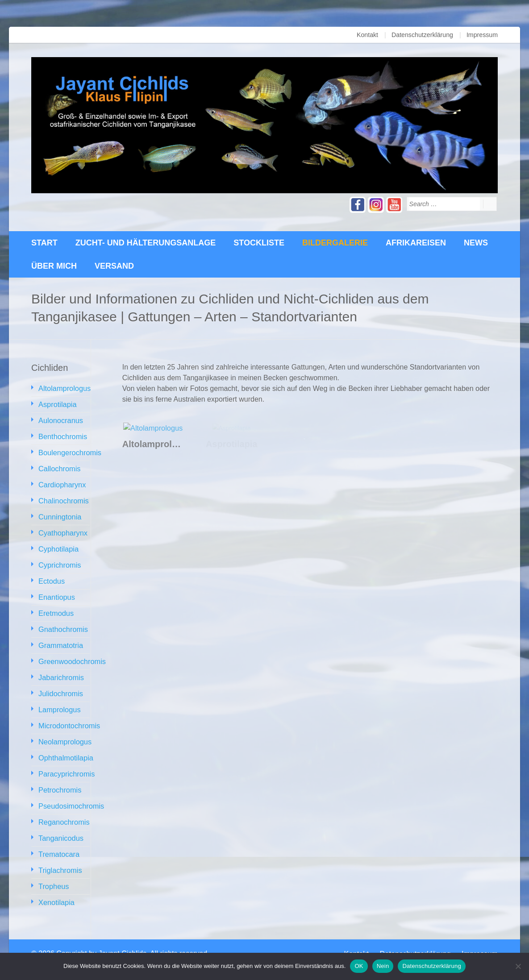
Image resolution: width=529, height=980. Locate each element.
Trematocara (58, 841)
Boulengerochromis (69, 451)
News (476, 243)
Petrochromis (59, 779)
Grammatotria (60, 638)
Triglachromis (60, 857)
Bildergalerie (335, 243)
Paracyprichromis (66, 763)
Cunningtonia (59, 513)
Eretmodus (56, 607)
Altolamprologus (64, 388)
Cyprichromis (59, 560)
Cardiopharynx (62, 482)
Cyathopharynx (62, 529)
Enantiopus (56, 591)
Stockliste (259, 243)
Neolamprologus (65, 732)
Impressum (482, 35)
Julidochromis (60, 685)
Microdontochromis (69, 716)
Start (44, 243)
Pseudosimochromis (71, 794)
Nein (383, 966)
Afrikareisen (416, 243)
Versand (114, 266)
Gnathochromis (63, 622)
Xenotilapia (56, 888)
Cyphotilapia (58, 544)
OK (359, 966)
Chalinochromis (63, 497)
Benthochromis (62, 435)
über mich (54, 266)
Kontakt (369, 35)
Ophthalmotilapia (65, 747)
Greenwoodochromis (71, 654)
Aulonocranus (60, 419)
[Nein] (518, 966)
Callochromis (59, 466)
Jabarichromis (61, 669)
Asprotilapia (57, 404)
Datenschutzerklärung (423, 35)
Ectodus (51, 575)
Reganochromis (63, 810)
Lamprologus (59, 700)
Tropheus (53, 872)
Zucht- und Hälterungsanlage (146, 243)
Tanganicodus (60, 825)
